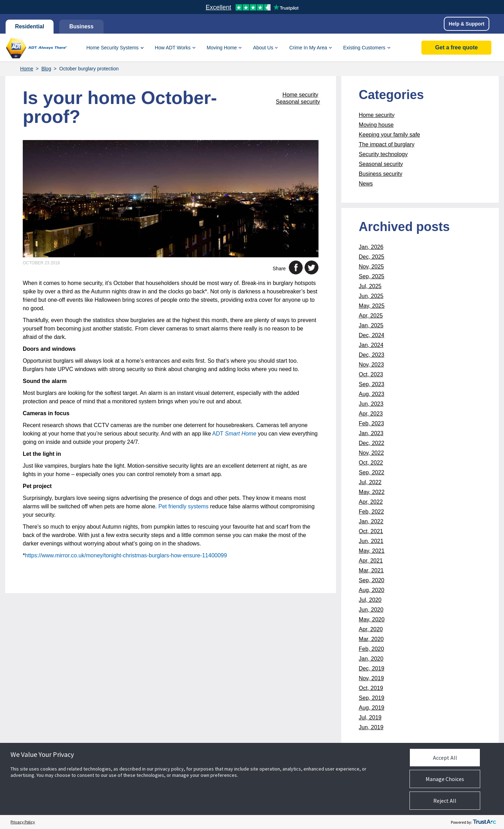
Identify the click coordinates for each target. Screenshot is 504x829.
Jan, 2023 (371, 433)
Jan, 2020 (371, 659)
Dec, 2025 (372, 257)
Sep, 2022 (372, 472)
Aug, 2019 (372, 708)
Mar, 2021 (371, 570)
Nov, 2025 (371, 267)
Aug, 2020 (372, 590)
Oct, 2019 (371, 688)
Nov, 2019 (371, 678)
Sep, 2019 (372, 698)
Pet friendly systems (183, 506)
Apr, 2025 (371, 316)
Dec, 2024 (372, 335)
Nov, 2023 (371, 365)
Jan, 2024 (371, 345)
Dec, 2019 (372, 668)
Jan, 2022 (371, 521)
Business (83, 26)
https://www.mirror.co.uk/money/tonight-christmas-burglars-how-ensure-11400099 (126, 555)
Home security (300, 95)
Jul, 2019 (370, 717)
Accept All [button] (445, 758)
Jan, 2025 (371, 325)
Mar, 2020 (371, 639)
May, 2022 (372, 492)
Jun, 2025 (371, 296)
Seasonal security (298, 102)
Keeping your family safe (389, 135)
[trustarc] (484, 822)
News (366, 184)
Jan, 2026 (371, 247)
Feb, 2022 (371, 512)
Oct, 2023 (371, 374)
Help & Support (467, 24)
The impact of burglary (387, 144)
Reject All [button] (445, 801)
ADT (234, 434)
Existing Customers (364, 48)
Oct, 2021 (371, 531)
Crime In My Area (308, 48)
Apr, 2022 (371, 502)
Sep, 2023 (372, 384)
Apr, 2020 (371, 629)
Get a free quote (456, 47)
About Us (263, 48)
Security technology (383, 154)
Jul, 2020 (370, 600)
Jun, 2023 (371, 404)
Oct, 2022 (371, 463)
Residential (30, 26)
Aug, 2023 (372, 394)
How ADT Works (173, 48)
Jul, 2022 (370, 482)
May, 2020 (372, 619)
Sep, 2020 (372, 580)
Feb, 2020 (371, 649)
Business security (381, 174)
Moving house (376, 125)
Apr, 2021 (371, 561)
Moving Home (222, 48)
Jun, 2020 (371, 610)
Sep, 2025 (372, 276)
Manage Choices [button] (445, 779)
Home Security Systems (113, 48)
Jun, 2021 (371, 541)
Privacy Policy (23, 822)
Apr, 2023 (371, 414)
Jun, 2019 (371, 727)
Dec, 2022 (372, 443)
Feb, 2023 (371, 423)
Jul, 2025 (370, 286)
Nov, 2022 (371, 453)
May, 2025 (372, 306)
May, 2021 (372, 551)
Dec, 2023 (372, 355)
